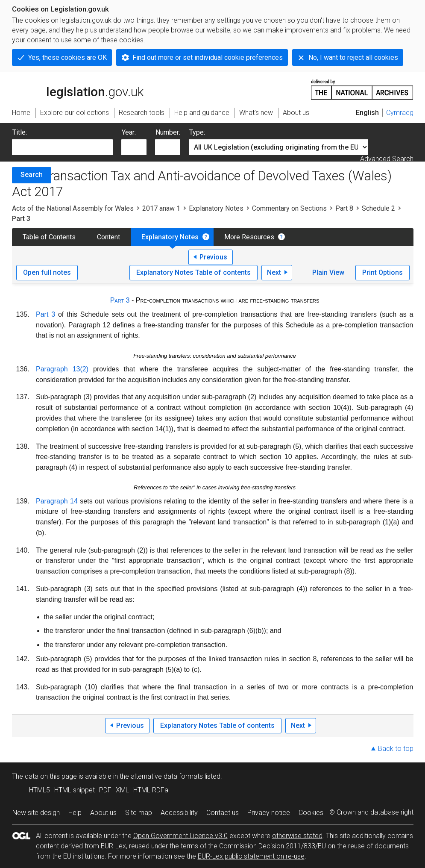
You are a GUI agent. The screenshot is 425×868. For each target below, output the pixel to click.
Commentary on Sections (289, 208)
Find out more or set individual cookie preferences (208, 57)
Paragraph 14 (57, 501)
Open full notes (47, 272)
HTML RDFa (151, 790)
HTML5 (40, 790)
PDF (105, 790)
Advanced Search (387, 159)
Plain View (328, 272)
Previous (213, 257)
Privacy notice (269, 813)
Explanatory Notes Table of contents (193, 272)
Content (108, 237)
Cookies (311, 813)
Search (32, 175)
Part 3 (120, 300)
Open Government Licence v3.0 (180, 836)
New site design (36, 813)
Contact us (223, 813)
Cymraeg (400, 113)
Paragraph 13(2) (62, 369)
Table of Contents (49, 237)
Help (75, 813)
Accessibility (179, 813)
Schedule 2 (378, 208)
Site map (139, 813)
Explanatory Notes (216, 208)
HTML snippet (75, 790)
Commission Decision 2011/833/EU (273, 846)
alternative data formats (167, 776)
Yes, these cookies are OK (67, 57)
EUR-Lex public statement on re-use (251, 856)
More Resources (249, 237)
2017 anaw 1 (161, 208)
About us (103, 813)
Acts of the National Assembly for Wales (73, 208)
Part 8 (344, 208)
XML (122, 790)
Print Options (382, 272)
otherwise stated (297, 836)
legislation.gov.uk (78, 89)
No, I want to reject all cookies (353, 57)
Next (274, 272)
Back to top (396, 749)
